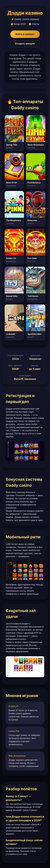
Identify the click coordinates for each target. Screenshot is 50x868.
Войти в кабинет (25, 34)
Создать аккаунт (25, 44)
